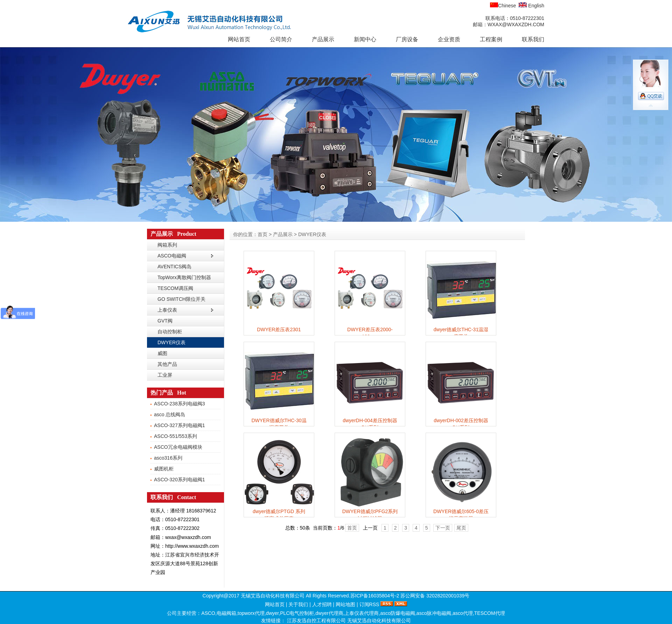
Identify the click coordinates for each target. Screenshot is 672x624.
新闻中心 (365, 39)
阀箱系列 (167, 245)
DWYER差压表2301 (279, 329)
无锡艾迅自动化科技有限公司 (379, 621)
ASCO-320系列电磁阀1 (179, 480)
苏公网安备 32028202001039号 (435, 596)
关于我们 (298, 604)
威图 (162, 353)
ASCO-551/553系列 (176, 436)
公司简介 (281, 39)
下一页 (443, 528)
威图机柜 (164, 469)
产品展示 (323, 39)
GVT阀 (165, 321)
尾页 (461, 528)
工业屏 (165, 375)
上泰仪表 (167, 310)
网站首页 (239, 39)
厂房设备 (407, 39)
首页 (262, 234)
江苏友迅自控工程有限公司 (317, 621)
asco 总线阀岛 (170, 414)
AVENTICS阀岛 (174, 267)
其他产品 (167, 364)
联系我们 (533, 39)
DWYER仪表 (171, 342)
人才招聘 (322, 604)
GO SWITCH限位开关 (181, 299)
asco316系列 (168, 458)
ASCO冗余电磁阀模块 (178, 447)
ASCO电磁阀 (172, 256)
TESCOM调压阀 (175, 288)
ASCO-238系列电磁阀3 (179, 404)
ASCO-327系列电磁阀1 (179, 425)
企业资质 (449, 39)
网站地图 (345, 604)
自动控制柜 (170, 332)
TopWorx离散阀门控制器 (184, 277)
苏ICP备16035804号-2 (375, 596)
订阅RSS (369, 604)
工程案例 (491, 39)
